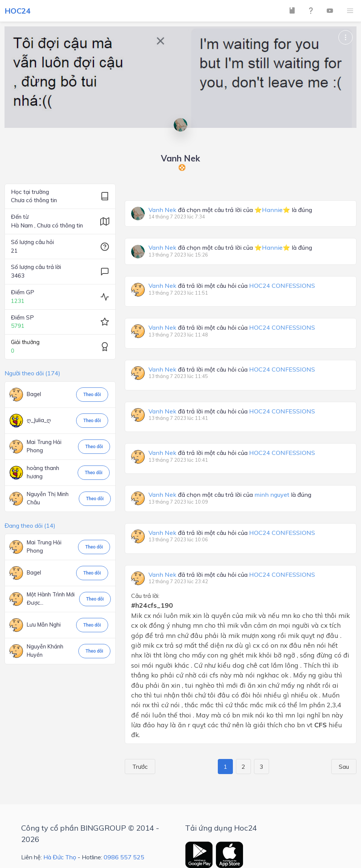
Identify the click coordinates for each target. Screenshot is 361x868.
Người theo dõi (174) (32, 373)
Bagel (34, 394)
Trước (137, 767)
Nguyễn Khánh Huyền (45, 651)
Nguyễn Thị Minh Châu (48, 498)
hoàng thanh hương (43, 472)
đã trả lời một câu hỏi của (232, 286)
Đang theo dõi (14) (30, 525)
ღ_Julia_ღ (39, 420)
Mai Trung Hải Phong (44, 446)
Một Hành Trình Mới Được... (51, 599)
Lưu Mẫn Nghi (44, 625)
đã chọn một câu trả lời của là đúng (230, 210)
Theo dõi (92, 395)
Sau (346, 767)
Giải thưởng (25, 342)
